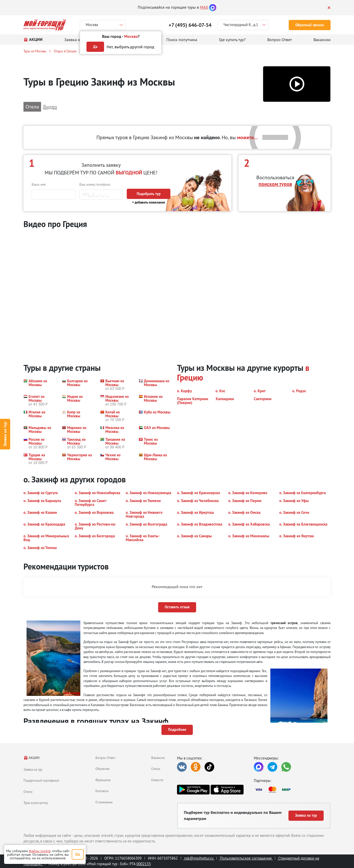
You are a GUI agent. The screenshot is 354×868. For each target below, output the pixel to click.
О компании (104, 802)
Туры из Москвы (35, 51)
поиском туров (275, 184)
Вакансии (158, 758)
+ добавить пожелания (149, 202)
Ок (78, 854)
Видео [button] (50, 107)
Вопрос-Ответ (105, 758)
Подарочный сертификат (41, 780)
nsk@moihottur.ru (199, 858)
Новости (157, 780)
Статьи (156, 769)
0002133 (144, 864)
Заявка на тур (5, 434)
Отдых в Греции (65, 51)
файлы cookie (40, 851)
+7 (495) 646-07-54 (190, 25)
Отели (28, 792)
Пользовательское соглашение (246, 858)
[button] (297, 84)
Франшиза (103, 780)
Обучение (103, 769)
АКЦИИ (31, 758)
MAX (204, 7)
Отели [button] (32, 107)
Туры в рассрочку (36, 803)
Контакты (102, 791)
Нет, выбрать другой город (130, 47)
